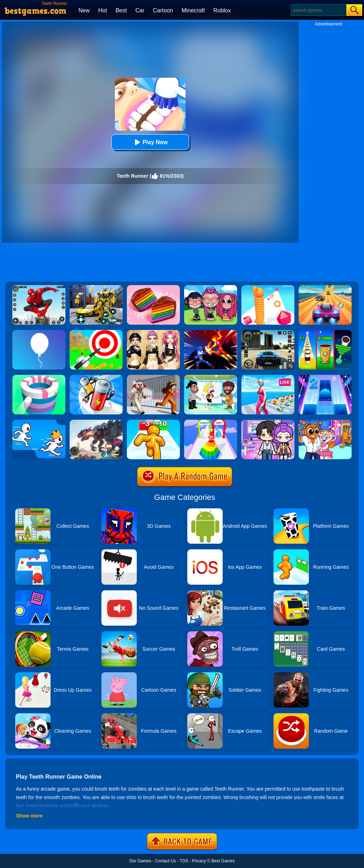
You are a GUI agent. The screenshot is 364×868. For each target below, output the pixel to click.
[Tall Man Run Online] (153, 422)
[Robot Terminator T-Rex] (96, 422)
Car (140, 10)
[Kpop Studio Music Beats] (211, 288)
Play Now (150, 142)
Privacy (199, 861)
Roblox (222, 10)
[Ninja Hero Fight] (211, 332)
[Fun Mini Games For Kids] (325, 422)
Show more (29, 816)
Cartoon (163, 10)
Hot (103, 10)
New (84, 10)
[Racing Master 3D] (325, 288)
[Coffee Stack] (325, 332)
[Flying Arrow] (96, 332)
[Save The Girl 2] (211, 377)
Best (121, 10)
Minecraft (193, 10)
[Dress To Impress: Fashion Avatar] (153, 332)
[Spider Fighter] (39, 288)
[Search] (318, 10)
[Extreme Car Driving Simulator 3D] (268, 332)
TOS (184, 861)
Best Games (223, 861)
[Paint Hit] (39, 377)
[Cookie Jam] (153, 288)
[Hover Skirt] (211, 422)
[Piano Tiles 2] (325, 377)
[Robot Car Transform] (96, 288)
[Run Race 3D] (39, 422)
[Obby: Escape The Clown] (153, 377)
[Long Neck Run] (268, 288)
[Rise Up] (39, 332)
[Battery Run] (96, 377)
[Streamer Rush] (268, 377)
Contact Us (165, 861)
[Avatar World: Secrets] (268, 422)
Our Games (140, 861)
